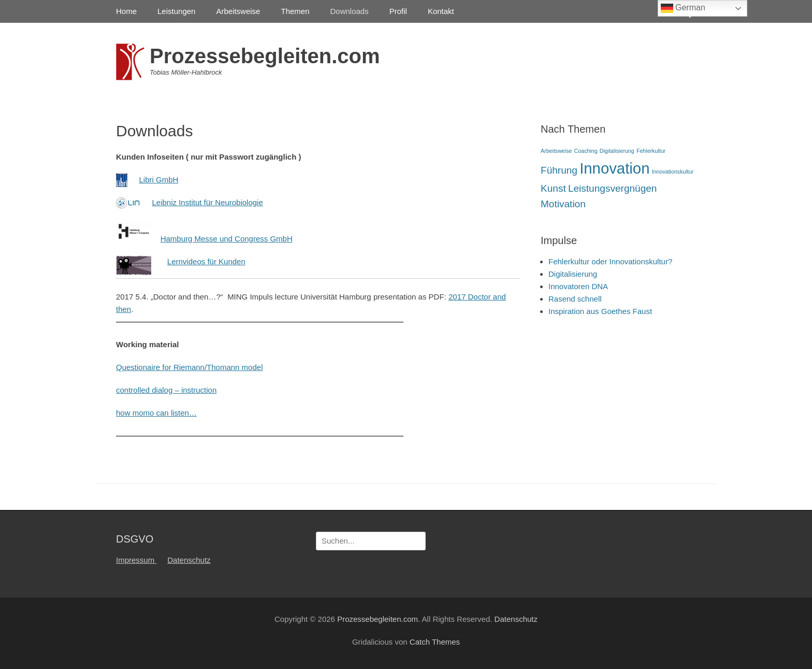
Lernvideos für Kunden (206, 261)
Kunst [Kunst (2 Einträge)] (553, 188)
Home (126, 11)
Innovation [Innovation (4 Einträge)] (614, 168)
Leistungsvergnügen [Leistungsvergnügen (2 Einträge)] (613, 188)
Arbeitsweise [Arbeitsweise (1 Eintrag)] (556, 151)
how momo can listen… (156, 413)
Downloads (350, 11)
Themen (295, 11)
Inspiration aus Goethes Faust (600, 311)
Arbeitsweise (238, 11)
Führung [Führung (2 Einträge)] (559, 170)
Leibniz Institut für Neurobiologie (208, 202)
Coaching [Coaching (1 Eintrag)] (586, 151)
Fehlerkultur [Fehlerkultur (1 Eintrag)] (651, 151)
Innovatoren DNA (578, 286)
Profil (398, 11)
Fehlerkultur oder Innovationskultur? (610, 261)
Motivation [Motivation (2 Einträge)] (563, 204)
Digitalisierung (573, 274)
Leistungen (176, 11)
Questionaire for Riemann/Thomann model (189, 367)
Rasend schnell (575, 299)
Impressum (136, 560)
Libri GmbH (159, 180)
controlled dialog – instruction (166, 390)
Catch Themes (435, 642)
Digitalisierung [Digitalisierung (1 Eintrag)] (617, 151)
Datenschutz (189, 560)
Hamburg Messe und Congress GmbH (227, 239)
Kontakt (441, 11)
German (683, 8)
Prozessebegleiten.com (265, 56)
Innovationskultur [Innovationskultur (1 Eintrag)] (673, 172)
